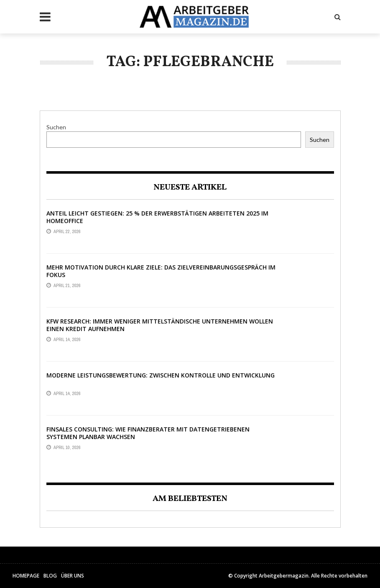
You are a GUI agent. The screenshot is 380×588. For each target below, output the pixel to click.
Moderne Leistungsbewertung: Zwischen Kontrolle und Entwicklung (161, 375)
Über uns (73, 576)
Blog (50, 576)
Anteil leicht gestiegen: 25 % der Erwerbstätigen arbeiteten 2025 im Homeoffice (157, 217)
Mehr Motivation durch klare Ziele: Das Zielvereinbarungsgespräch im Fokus (161, 271)
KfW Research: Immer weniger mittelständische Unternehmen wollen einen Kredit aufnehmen (160, 325)
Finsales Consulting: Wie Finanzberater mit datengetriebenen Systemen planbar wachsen (148, 433)
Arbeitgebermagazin (284, 576)
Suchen (56, 127)
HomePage (26, 576)
